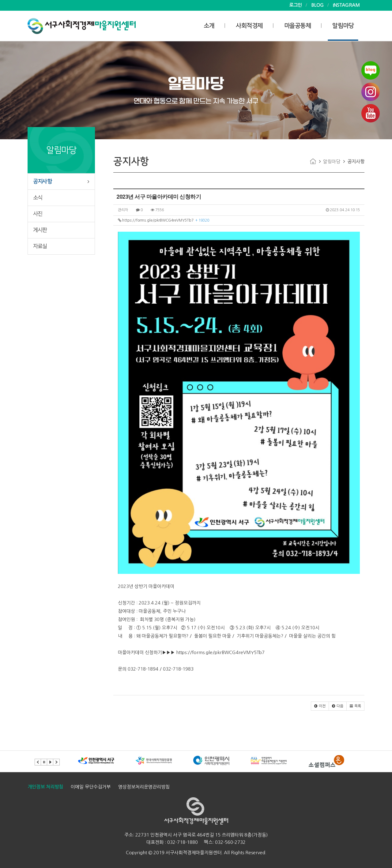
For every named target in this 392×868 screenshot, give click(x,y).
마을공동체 (298, 26)
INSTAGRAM (346, 5)
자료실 (40, 246)
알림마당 (343, 26)
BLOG (317, 5)
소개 (209, 26)
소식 (38, 198)
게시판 (40, 230)
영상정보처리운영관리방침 (144, 787)
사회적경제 (249, 26)
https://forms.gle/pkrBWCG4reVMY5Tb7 (164, 220)
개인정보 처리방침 (45, 787)
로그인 (296, 5)
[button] (320, 706)
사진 (38, 214)
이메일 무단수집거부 (91, 787)
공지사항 (42, 181)
